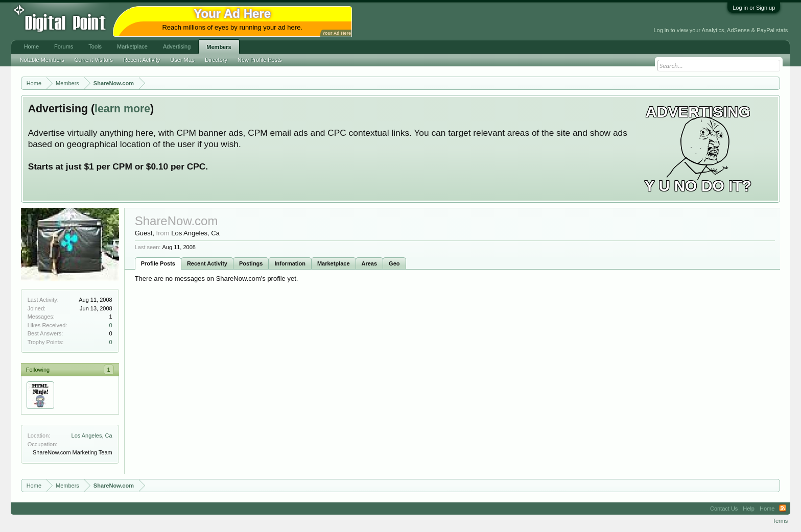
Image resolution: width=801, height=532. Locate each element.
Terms (780, 521)
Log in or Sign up (754, 8)
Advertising (177, 46)
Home (31, 46)
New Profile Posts (260, 60)
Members (219, 47)
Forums (64, 46)
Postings (251, 263)
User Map (182, 60)
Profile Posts (158, 263)
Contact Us (724, 509)
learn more (122, 109)
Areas (370, 263)
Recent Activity (207, 263)
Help (749, 509)
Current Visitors (94, 60)
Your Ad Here (337, 33)
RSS (783, 509)
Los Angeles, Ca (92, 436)
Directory (216, 60)
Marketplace (334, 263)
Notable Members (42, 60)
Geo (394, 263)
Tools (95, 46)
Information (290, 263)
